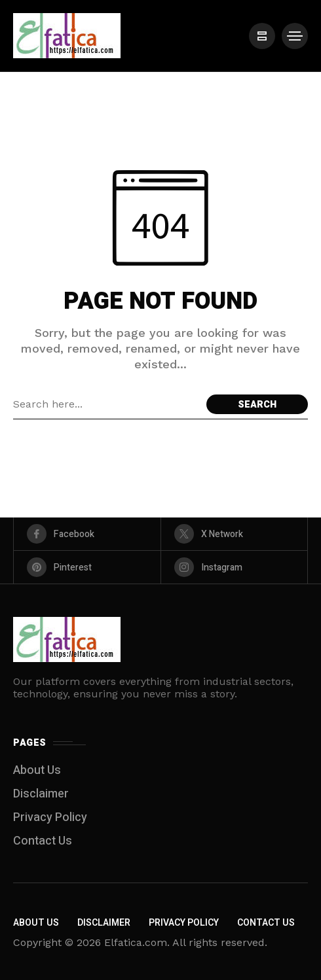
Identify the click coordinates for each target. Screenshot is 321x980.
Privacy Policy (50, 817)
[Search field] (106, 404)
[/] (262, 36)
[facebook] (87, 534)
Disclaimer (41, 794)
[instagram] (235, 567)
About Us (37, 770)
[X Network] (235, 534)
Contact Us (43, 841)
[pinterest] (87, 567)
